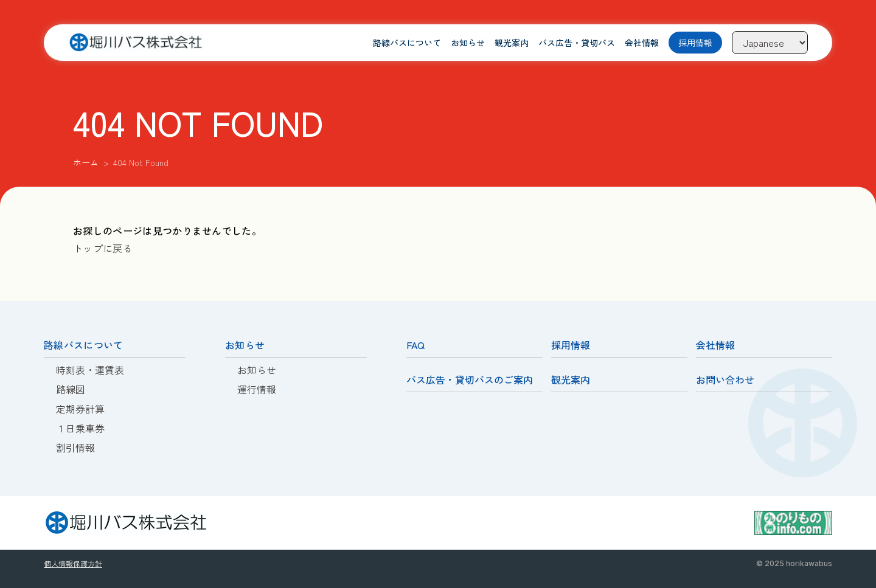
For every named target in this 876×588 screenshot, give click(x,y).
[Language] (770, 43)
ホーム (86, 162)
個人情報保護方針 (73, 563)
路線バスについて (407, 43)
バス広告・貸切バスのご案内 (470, 379)
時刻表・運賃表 (90, 370)
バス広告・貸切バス (577, 43)
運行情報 (257, 389)
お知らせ (468, 43)
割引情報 (75, 448)
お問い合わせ (725, 379)
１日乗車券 (80, 428)
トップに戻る (103, 248)
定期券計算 (80, 409)
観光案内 (512, 43)
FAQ (415, 345)
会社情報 (642, 43)
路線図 (71, 389)
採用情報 (695, 43)
